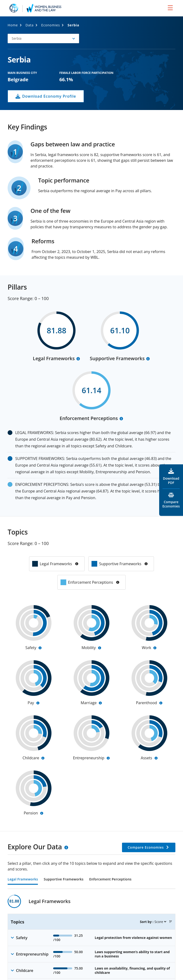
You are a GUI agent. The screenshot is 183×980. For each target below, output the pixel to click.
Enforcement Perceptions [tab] (110, 880)
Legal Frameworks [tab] (23, 880)
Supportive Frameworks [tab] (64, 880)
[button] (43, 38)
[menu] (170, 8)
